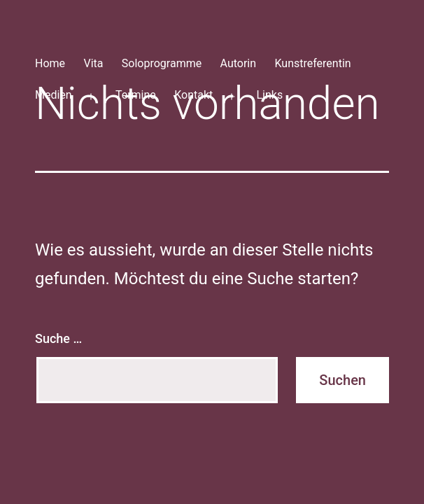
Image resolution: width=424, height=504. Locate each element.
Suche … (58, 338)
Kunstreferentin (312, 63)
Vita (93, 63)
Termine (136, 95)
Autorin (239, 63)
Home (50, 63)
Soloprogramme (162, 63)
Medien (54, 95)
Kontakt (193, 95)
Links (269, 95)
